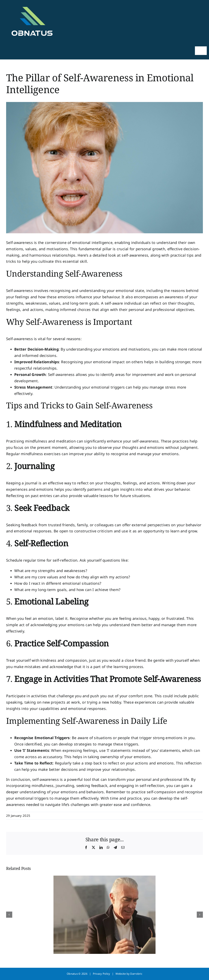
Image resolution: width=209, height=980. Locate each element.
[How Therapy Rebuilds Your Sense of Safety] (104, 878)
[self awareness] (104, 168)
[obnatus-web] (32, 4)
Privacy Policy (102, 974)
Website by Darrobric (129, 974)
